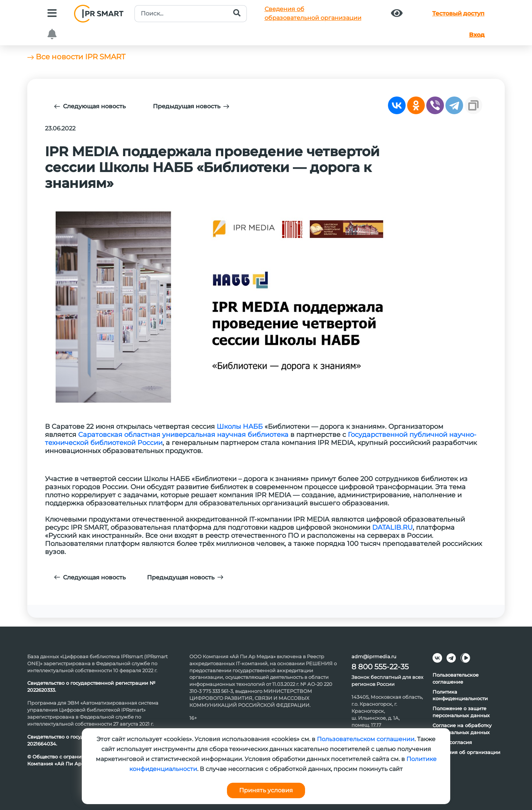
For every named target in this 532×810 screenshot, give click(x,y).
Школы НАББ (240, 427)
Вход (477, 35)
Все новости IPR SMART (76, 57)
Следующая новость (90, 106)
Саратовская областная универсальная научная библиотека (183, 435)
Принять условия (266, 790)
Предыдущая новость (191, 106)
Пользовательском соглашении (366, 739)
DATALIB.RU (392, 527)
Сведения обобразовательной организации (313, 13)
